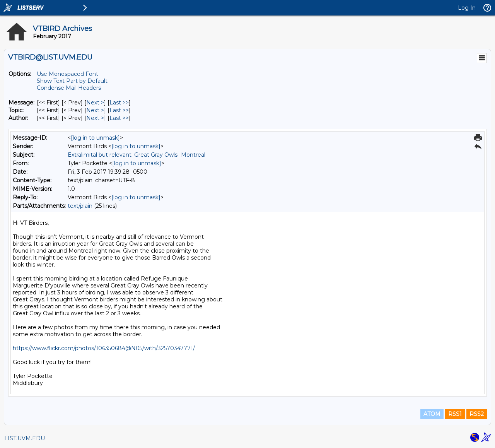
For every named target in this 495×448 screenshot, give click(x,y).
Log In (467, 8)
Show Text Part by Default (72, 81)
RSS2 (477, 414)
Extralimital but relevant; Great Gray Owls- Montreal (137, 155)
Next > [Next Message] (95, 103)
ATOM (432, 414)
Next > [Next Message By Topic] (95, 110)
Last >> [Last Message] (119, 103)
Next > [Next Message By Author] (95, 118)
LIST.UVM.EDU (25, 438)
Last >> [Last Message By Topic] (119, 110)
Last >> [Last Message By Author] (119, 118)
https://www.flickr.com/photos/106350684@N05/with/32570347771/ (104, 348)
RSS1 (455, 414)
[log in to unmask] (95, 138)
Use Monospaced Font (67, 74)
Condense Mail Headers (69, 88)
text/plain (80, 206)
